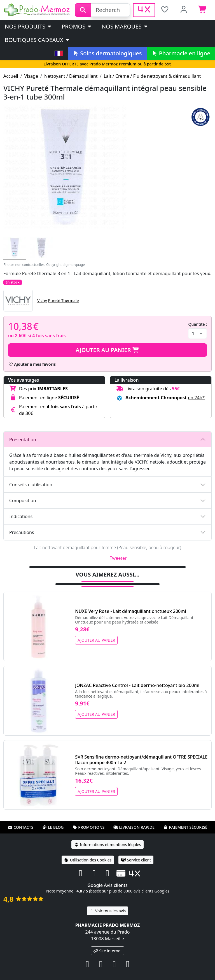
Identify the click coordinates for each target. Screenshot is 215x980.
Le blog (53, 827)
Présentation (23, 440)
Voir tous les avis (107, 911)
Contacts (20, 827)
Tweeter (118, 558)
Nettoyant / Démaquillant (71, 76)
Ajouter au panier (107, 350)
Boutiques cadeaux (37, 40)
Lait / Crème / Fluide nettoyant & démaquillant (152, 76)
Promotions (88, 827)
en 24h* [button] (196, 398)
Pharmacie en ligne (181, 53)
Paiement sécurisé (185, 827)
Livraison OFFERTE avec (107, 64)
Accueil (11, 76)
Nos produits (28, 26)
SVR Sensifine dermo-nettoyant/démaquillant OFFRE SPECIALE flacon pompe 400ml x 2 (141, 760)
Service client (136, 860)
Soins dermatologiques (107, 53)
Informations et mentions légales (107, 845)
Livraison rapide (134, 827)
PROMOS (77, 26)
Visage (31, 76)
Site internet (107, 951)
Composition (23, 500)
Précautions (22, 532)
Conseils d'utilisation (31, 485)
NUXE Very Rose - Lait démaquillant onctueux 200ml (130, 611)
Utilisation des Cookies (88, 860)
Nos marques (125, 26)
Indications (21, 516)
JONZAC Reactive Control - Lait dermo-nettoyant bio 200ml (137, 685)
